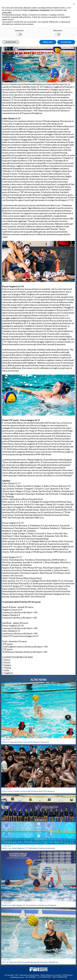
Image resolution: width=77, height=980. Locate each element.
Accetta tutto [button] (66, 42)
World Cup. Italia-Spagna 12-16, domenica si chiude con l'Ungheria (29, 905)
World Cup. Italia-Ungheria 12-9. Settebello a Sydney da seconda (28, 848)
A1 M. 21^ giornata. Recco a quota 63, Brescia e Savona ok (25, 742)
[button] (74, 4)
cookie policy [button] (7, 12)
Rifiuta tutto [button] (48, 42)
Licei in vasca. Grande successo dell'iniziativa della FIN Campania (28, 791)
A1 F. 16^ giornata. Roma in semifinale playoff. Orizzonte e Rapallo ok (30, 962)
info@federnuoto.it (17, 977)
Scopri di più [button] (11, 42)
